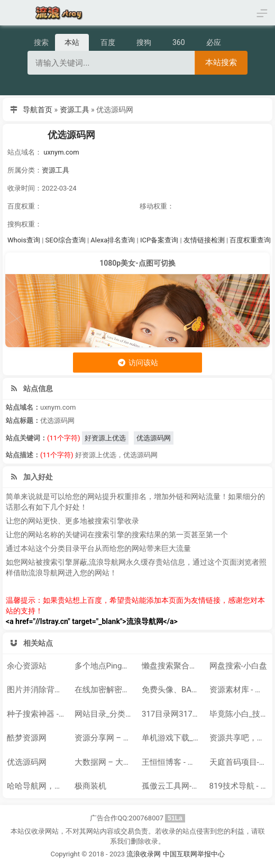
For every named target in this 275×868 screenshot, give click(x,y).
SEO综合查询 (66, 240)
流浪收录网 (144, 854)
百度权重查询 (250, 240)
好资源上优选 (105, 438)
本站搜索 (221, 62)
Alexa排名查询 (113, 240)
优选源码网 (71, 135)
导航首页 (38, 110)
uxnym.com (61, 152)
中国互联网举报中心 (194, 854)
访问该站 (137, 363)
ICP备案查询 (159, 240)
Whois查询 (24, 240)
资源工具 (75, 110)
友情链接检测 (204, 240)
